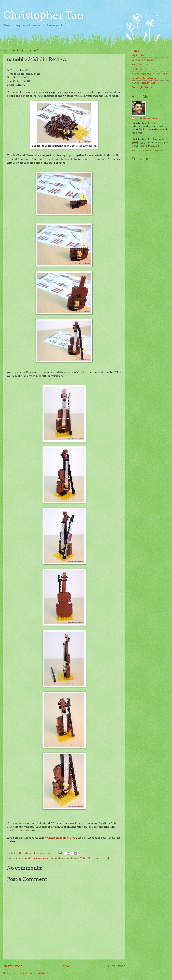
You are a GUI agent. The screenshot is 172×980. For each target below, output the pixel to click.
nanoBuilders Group (144, 78)
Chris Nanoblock (146, 118)
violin (108, 858)
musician (45, 858)
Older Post (116, 966)
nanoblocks (72, 858)
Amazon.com (20, 831)
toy (102, 858)
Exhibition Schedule (144, 69)
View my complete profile (147, 150)
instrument (23, 858)
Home (65, 966)
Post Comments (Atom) (34, 973)
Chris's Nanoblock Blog (61, 838)
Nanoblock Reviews (143, 83)
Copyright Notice (142, 87)
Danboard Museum (143, 60)
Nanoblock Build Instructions (149, 74)
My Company (140, 64)
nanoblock (58, 858)
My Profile (138, 55)
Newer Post (13, 966)
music (35, 858)
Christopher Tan (44, 15)
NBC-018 (85, 858)
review (95, 858)
